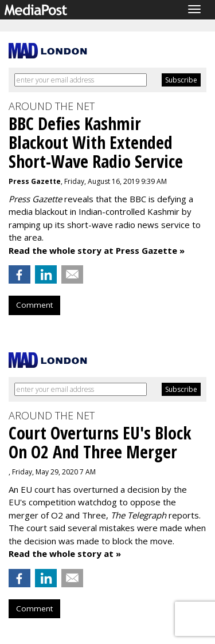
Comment (34, 305)
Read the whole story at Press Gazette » (97, 250)
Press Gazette (35, 181)
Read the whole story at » (65, 553)
